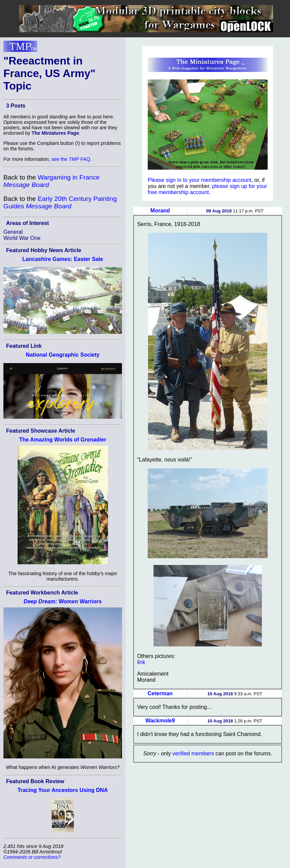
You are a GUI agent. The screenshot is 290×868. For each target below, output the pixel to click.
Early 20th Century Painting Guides (60, 202)
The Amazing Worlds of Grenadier (63, 440)
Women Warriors (63, 601)
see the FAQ (71, 159)
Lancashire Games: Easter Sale (63, 259)
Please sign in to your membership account (200, 180)
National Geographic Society (63, 355)
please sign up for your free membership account (207, 189)
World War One (22, 238)
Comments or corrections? (32, 857)
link (141, 662)
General (13, 232)
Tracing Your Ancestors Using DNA (63, 790)
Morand (160, 211)
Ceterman (160, 693)
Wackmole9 (160, 721)
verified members (193, 753)
